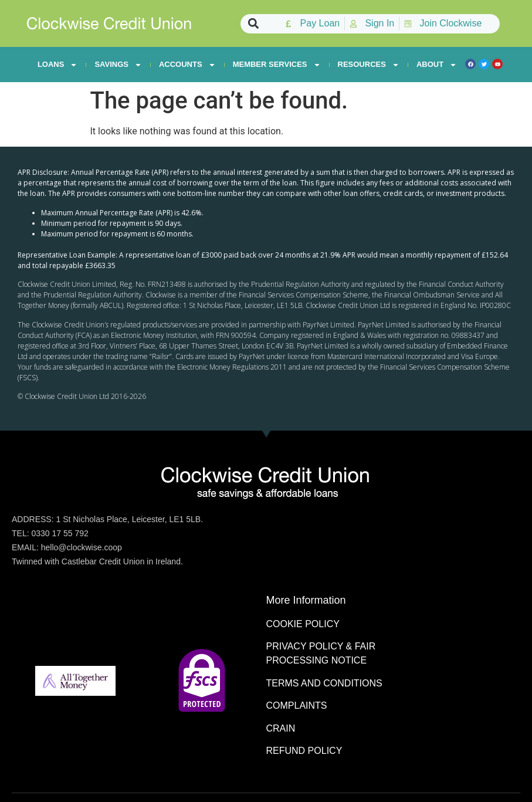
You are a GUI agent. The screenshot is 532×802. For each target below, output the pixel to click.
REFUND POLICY (304, 751)
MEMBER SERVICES (277, 65)
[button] (254, 24)
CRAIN (281, 728)
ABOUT (437, 65)
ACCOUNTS (187, 65)
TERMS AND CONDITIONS (324, 683)
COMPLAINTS (297, 705)
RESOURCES (369, 65)
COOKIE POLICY (303, 624)
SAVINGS (118, 65)
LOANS (58, 65)
